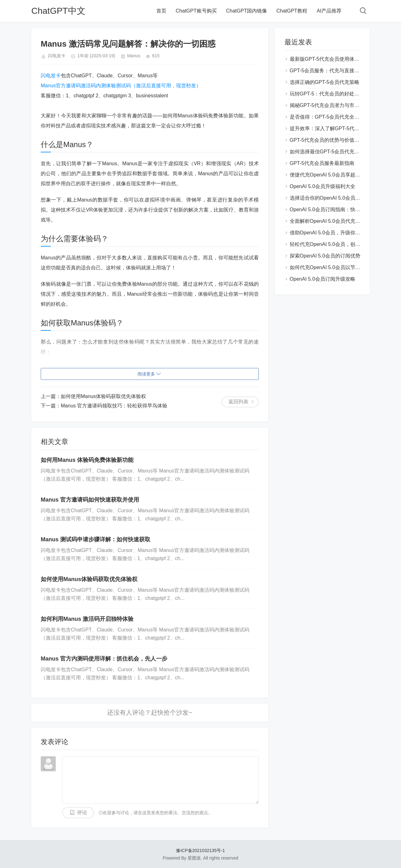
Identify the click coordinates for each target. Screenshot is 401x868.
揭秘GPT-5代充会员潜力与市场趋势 (330, 105)
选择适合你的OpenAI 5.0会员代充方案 (333, 198)
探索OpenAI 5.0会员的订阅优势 (325, 256)
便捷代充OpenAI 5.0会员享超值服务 (330, 175)
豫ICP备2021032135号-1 (200, 850)
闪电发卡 (51, 76)
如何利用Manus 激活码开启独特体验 (87, 619)
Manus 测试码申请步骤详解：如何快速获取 (96, 539)
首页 (161, 11)
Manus (134, 56)
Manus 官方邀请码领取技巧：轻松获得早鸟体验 (114, 406)
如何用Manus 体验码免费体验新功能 (87, 460)
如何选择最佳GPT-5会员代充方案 (327, 152)
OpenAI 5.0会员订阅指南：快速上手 (330, 209)
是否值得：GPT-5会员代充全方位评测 (332, 117)
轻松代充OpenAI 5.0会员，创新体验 (330, 244)
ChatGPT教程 (292, 11)
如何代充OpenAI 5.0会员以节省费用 (330, 267)
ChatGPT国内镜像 (247, 11)
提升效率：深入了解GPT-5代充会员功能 (335, 128)
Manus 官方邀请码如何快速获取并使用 (90, 500)
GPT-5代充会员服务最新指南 (322, 163)
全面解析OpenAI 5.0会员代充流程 (328, 221)
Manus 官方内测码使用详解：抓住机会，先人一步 (104, 659)
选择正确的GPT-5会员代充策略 (325, 82)
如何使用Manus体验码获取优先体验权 (103, 396)
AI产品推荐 (329, 11)
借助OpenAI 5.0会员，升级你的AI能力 (332, 233)
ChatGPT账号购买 (196, 11)
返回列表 (238, 402)
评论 (82, 812)
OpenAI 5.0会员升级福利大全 (323, 186)
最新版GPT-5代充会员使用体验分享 (330, 59)
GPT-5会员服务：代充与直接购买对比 (332, 71)
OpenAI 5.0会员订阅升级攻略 (323, 279)
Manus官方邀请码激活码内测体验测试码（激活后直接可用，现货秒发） (121, 86)
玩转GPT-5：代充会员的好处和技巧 (330, 94)
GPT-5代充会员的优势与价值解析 (327, 140)
